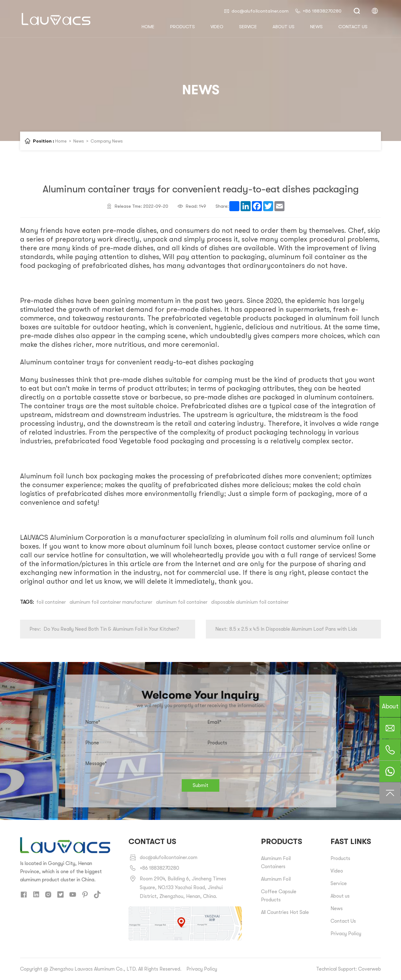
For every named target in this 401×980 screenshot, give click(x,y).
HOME (148, 27)
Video (217, 27)
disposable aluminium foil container (250, 602)
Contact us (353, 27)
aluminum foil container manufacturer (111, 602)
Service (248, 27)
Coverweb (370, 969)
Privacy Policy (346, 934)
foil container (51, 602)
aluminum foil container (182, 602)
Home (61, 141)
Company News (107, 141)
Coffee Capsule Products (279, 896)
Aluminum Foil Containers (276, 863)
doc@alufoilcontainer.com (256, 11)
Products (182, 27)
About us (284, 27)
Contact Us (343, 921)
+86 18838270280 (318, 11)
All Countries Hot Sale (285, 912)
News (316, 27)
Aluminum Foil (276, 879)
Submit (200, 785)
